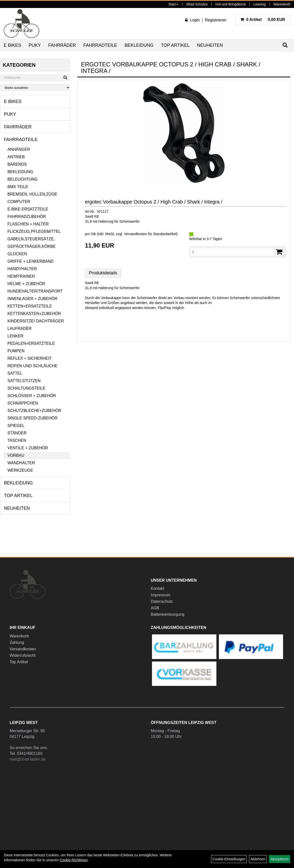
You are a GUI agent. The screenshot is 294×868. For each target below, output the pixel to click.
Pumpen (16, 351)
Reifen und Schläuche (32, 366)
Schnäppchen (23, 403)
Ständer (17, 433)
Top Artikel (175, 45)
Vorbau (16, 455)
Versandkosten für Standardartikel (150, 234)
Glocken (17, 254)
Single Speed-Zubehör (32, 418)
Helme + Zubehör (26, 284)
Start (173, 4)
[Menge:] (232, 252)
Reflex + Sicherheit (29, 358)
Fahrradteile (100, 45)
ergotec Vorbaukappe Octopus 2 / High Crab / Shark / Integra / (154, 202)
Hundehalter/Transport (35, 291)
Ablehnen (258, 859)
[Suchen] (65, 78)
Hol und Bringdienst (231, 4)
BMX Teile (18, 187)
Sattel (15, 373)
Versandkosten (23, 649)
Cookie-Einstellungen (229, 859)
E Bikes (12, 45)
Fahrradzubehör (27, 217)
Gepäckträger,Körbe (32, 246)
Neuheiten (210, 45)
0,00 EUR (263, 20)
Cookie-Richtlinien (74, 860)
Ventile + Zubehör (28, 448)
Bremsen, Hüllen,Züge (32, 194)
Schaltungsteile (26, 388)
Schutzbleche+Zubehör (34, 411)
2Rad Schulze (197, 4)
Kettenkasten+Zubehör (34, 314)
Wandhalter (21, 463)
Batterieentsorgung (168, 614)
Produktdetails (103, 273)
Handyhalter (22, 269)
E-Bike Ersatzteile (28, 209)
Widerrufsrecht (23, 655)
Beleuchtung (23, 179)
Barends (17, 164)
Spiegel (16, 426)
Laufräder (20, 329)
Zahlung (17, 642)
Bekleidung (139, 45)
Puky (35, 45)
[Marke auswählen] (35, 88)
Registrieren (216, 20)
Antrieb (16, 157)
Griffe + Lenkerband (30, 261)
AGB (155, 608)
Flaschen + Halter (28, 224)
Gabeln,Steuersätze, (31, 239)
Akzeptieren (280, 859)
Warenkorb (282, 4)
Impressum (161, 595)
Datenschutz (162, 601)
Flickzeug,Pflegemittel (34, 231)
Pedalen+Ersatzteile (31, 343)
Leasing (260, 4)
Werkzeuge (20, 470)
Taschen (17, 440)
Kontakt (157, 588)
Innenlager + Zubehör (32, 299)
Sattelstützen (24, 381)
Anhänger (19, 149)
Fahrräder (62, 45)
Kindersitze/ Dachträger (36, 321)
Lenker (15, 336)
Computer (19, 202)
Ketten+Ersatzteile (30, 306)
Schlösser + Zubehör (32, 396)
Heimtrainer (21, 276)
